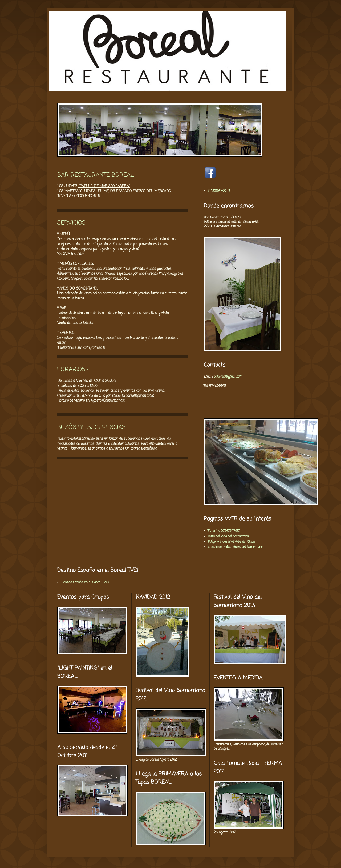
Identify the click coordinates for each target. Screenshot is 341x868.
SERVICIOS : (73, 223)
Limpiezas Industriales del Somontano (235, 547)
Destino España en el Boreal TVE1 (85, 582)
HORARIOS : (73, 370)
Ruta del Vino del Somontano (228, 537)
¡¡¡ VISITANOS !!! (219, 191)
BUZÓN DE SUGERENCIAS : (93, 427)
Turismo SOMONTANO (224, 531)
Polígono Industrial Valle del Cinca (231, 542)
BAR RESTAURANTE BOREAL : (97, 175)
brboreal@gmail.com (228, 377)
